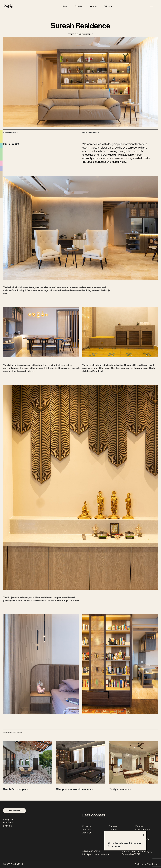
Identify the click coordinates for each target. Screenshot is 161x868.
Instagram (8, 819)
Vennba (139, 826)
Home (65, 6)
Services (87, 830)
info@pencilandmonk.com (96, 854)
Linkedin (7, 826)
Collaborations (143, 830)
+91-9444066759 (91, 851)
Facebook (8, 823)
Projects (78, 6)
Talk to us (108, 6)
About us (93, 6)
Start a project (14, 811)
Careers (113, 826)
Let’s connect (94, 815)
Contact (113, 830)
